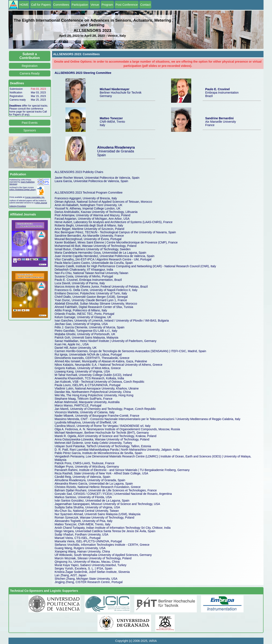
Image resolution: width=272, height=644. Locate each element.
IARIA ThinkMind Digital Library (23, 190)
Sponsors (30, 130)
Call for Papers (41, 5)
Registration (30, 66)
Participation (80, 5)
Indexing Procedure (18, 206)
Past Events (30, 123)
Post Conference (127, 5)
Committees (61, 5)
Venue (95, 5)
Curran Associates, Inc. (35, 197)
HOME (24, 5)
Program (107, 5)
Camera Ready (30, 73)
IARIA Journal (41, 203)
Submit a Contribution (30, 56)
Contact (145, 5)
